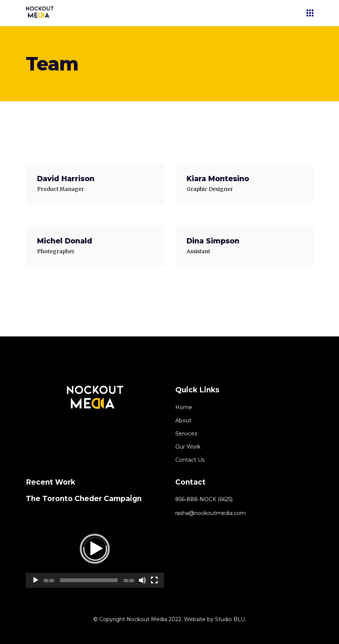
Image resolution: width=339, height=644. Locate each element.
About (183, 420)
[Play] (36, 580)
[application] (95, 549)
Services (186, 434)
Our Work (188, 447)
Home (184, 407)
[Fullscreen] (154, 580)
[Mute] (142, 580)
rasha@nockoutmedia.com (211, 513)
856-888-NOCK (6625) (204, 499)
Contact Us (190, 460)
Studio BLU (230, 619)
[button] (95, 549)
